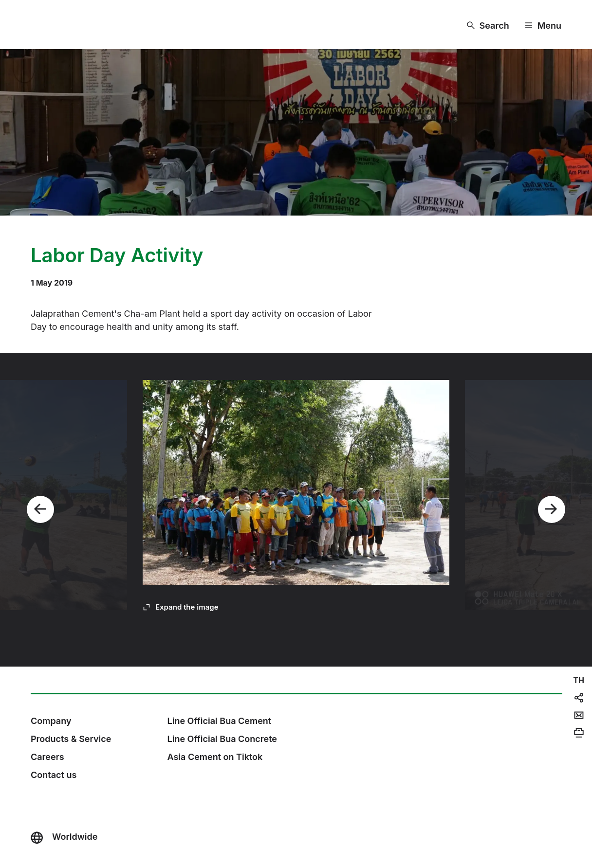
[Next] (552, 509)
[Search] (488, 26)
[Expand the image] (181, 607)
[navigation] (579, 680)
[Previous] (40, 509)
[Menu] (543, 26)
